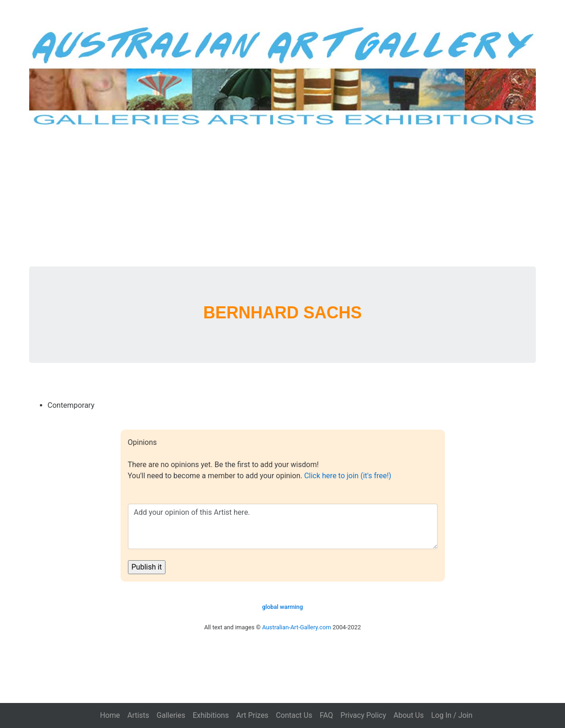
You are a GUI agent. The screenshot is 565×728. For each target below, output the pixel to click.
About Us (409, 715)
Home (110, 715)
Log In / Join (452, 715)
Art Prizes (252, 715)
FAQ (327, 715)
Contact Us (294, 715)
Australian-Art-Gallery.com (297, 627)
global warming (282, 607)
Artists (138, 715)
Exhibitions (211, 715)
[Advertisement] (283, 197)
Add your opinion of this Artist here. (283, 526)
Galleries (171, 715)
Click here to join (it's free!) (348, 476)
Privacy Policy (364, 715)
